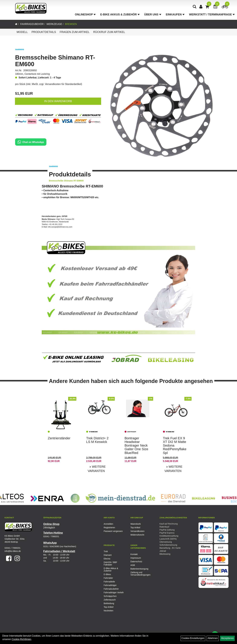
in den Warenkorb (58, 101)
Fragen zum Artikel (75, 32)
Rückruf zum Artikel (109, 32)
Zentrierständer (59, 438)
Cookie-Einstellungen (193, 638)
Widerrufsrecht (137, 535)
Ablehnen (213, 638)
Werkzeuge (54, 24)
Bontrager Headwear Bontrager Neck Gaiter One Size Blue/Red (136, 445)
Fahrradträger (110, 585)
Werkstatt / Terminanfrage (212, 15)
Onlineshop (85, 15)
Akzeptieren (227, 638)
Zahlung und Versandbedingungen (140, 574)
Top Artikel (135, 528)
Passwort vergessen (113, 531)
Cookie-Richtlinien (21, 639)
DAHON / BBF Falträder (110, 563)
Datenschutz (136, 562)
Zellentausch (110, 600)
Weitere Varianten (97, 469)
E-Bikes (107, 574)
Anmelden (108, 524)
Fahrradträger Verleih (114, 592)
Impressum (136, 558)
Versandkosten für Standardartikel (63, 84)
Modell (22, 32)
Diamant (108, 555)
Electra (107, 559)
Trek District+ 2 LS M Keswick (97, 440)
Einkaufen (175, 15)
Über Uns (153, 15)
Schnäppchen (110, 596)
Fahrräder (108, 578)
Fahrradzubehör (32, 24)
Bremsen (71, 24)
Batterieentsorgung (139, 569)
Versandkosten (137, 531)
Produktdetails (44, 32)
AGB (133, 565)
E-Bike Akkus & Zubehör (120, 15)
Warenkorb (136, 524)
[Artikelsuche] (195, 7)
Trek (106, 551)
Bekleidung (109, 603)
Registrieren (109, 528)
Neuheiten (109, 611)
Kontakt (134, 554)
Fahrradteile (109, 582)
